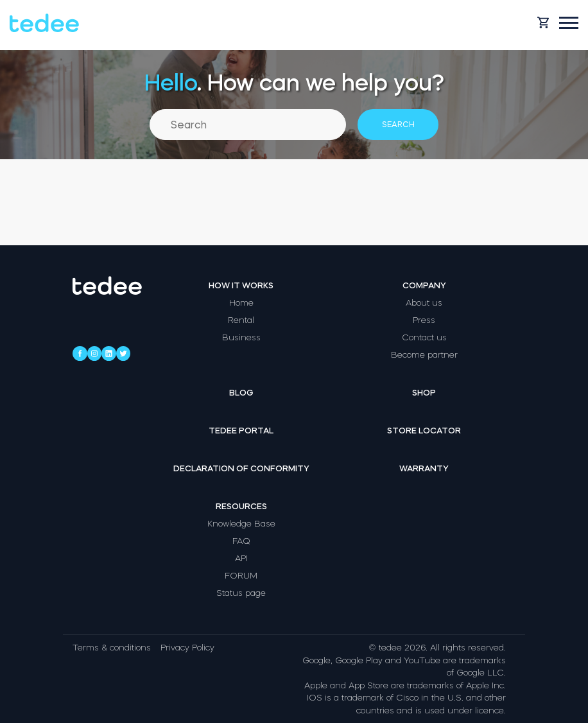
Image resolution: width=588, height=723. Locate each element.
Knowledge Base (241, 524)
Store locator (424, 431)
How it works (241, 285)
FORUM (241, 576)
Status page (241, 593)
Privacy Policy (187, 648)
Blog (241, 393)
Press (424, 320)
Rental (241, 320)
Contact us (424, 337)
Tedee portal (241, 431)
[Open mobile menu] (569, 23)
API (241, 558)
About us (424, 303)
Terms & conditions (112, 648)
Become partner (424, 355)
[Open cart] (543, 22)
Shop (424, 393)
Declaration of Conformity (241, 468)
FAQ (241, 541)
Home (241, 303)
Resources (241, 506)
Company (424, 285)
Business (241, 337)
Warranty (424, 468)
